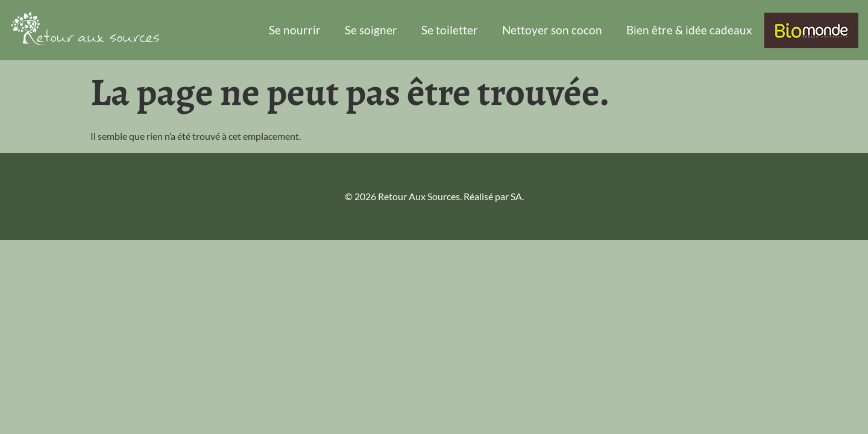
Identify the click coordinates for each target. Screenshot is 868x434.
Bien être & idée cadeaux (689, 30)
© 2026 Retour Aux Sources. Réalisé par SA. (434, 196)
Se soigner (371, 30)
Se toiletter (450, 30)
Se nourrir (295, 30)
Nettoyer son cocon (552, 30)
